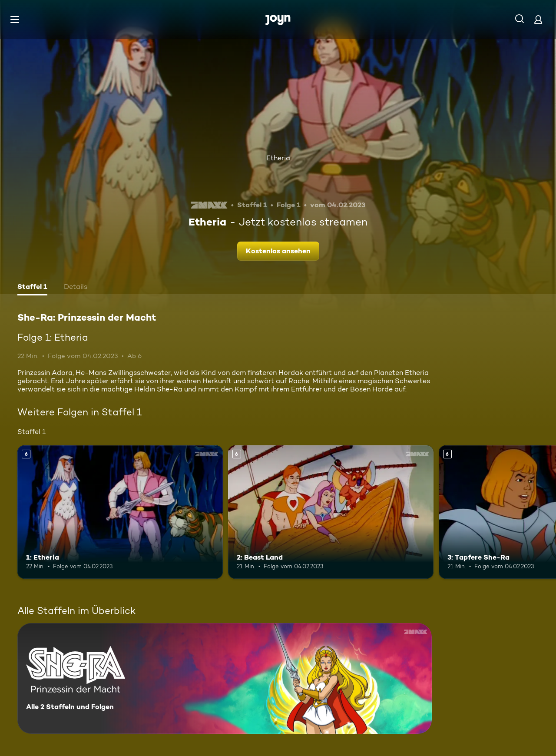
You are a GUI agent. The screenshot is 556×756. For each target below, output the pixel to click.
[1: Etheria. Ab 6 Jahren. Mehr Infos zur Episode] (120, 512)
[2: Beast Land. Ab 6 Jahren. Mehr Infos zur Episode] (331, 512)
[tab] (32, 288)
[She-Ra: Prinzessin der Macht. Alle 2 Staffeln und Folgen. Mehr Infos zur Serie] (225, 678)
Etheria (278, 158)
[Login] (538, 19)
